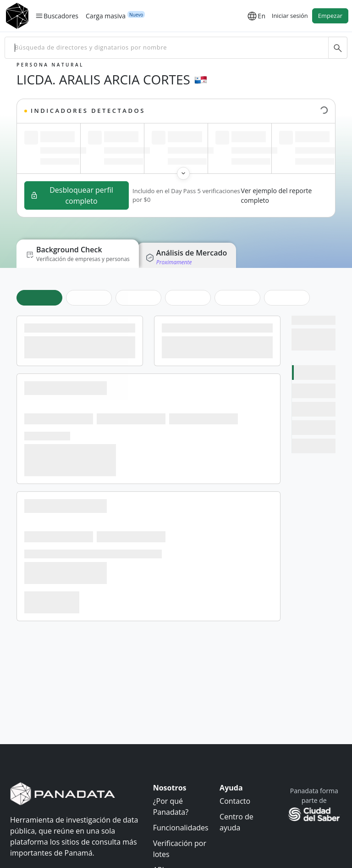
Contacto (235, 801)
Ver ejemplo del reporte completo (277, 195)
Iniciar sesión (290, 16)
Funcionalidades (181, 827)
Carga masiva (106, 16)
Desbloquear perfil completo (72, 195)
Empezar (330, 16)
